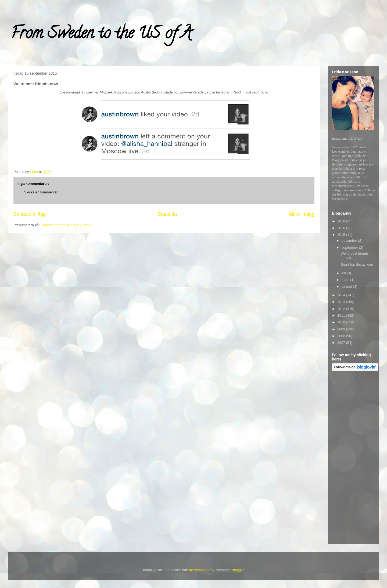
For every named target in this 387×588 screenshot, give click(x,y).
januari (347, 286)
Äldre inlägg (302, 214)
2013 (342, 302)
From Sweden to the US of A (101, 35)
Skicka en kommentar (41, 192)
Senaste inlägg (30, 214)
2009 (342, 329)
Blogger (238, 570)
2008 (342, 336)
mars (346, 280)
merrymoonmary (202, 570)
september (350, 248)
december (350, 241)
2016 (342, 228)
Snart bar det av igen (357, 264)
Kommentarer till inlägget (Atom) (66, 225)
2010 (342, 322)
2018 (342, 221)
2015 (342, 235)
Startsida (167, 214)
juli (344, 273)
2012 (342, 309)
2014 (342, 295)
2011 (342, 315)
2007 (342, 343)
